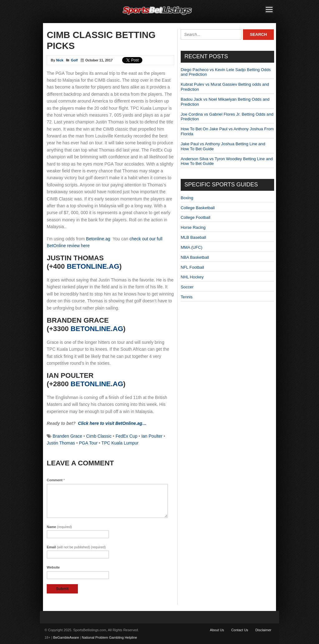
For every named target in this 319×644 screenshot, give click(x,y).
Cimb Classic (99, 436)
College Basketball (198, 208)
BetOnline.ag (93, 266)
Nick (60, 60)
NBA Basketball (195, 257)
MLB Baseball (193, 237)
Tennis (187, 297)
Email (76, 547)
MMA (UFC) (192, 247)
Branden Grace (67, 436)
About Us (217, 630)
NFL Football (192, 267)
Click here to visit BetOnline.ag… (112, 423)
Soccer (187, 287)
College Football (195, 217)
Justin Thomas (61, 443)
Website (53, 567)
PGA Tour (88, 443)
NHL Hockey (192, 277)
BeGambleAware (66, 637)
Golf (74, 60)
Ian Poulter (152, 436)
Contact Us (240, 630)
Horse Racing (193, 227)
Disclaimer (263, 630)
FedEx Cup (126, 436)
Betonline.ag (98, 239)
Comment (56, 480)
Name (59, 527)
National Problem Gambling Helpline (110, 637)
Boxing (187, 198)
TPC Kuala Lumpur (120, 443)
